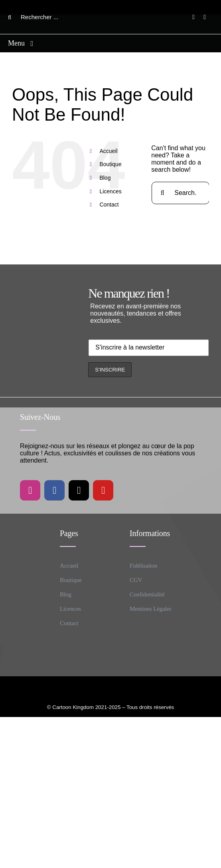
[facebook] (54, 490)
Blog (105, 178)
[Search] (10, 17)
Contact (109, 205)
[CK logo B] (110, 5)
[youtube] (103, 490)
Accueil (108, 151)
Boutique (110, 164)
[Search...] (181, 193)
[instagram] (30, 490)
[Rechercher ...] (37, 17)
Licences (110, 191)
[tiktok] (79, 490)
